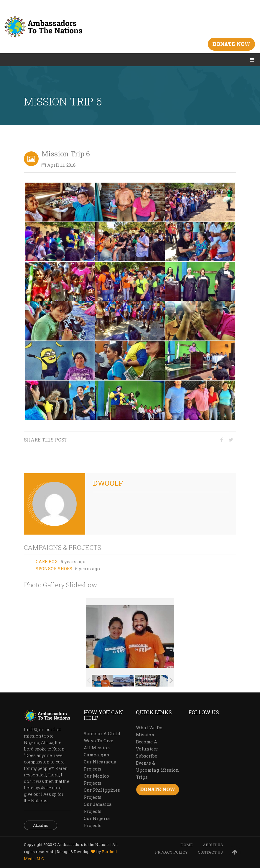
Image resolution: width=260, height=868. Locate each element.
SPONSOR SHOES (54, 568)
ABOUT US (213, 845)
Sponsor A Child (102, 733)
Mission (145, 735)
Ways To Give (98, 740)
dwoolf (108, 483)
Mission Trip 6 (66, 154)
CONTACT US (210, 852)
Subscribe (147, 756)
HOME (187, 845)
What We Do (149, 728)
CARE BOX (47, 561)
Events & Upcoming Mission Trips (157, 770)
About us (41, 825)
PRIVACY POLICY (171, 852)
